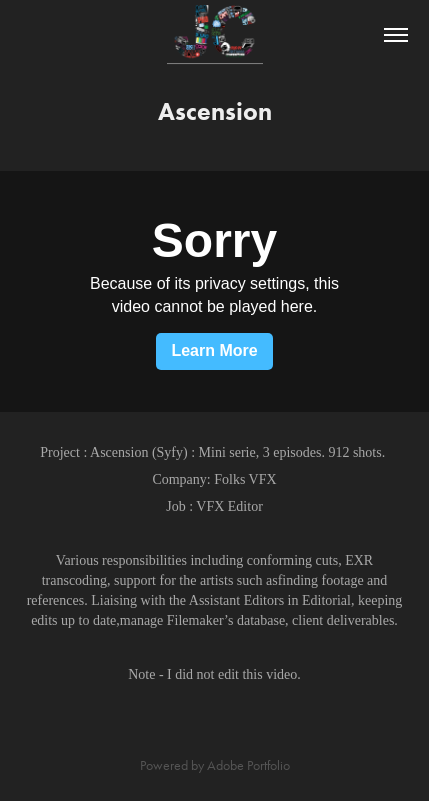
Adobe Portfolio (248, 765)
